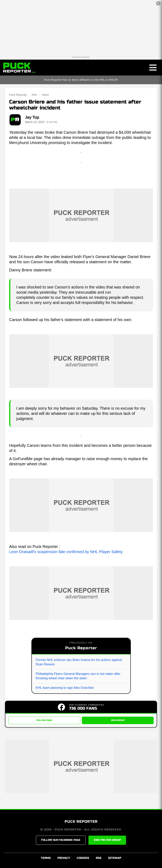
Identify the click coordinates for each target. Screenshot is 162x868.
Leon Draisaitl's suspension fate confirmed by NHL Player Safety (66, 552)
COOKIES (83, 858)
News (45, 95)
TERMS (46, 858)
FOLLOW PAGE (44, 720)
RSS (99, 858)
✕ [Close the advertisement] (158, 3)
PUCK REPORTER (81, 822)
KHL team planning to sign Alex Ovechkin (65, 688)
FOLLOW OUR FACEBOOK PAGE (61, 840)
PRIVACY (64, 858)
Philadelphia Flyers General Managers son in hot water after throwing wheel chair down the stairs (78, 676)
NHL (34, 95)
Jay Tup (32, 117)
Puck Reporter (18, 95)
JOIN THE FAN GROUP (107, 840)
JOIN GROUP (118, 720)
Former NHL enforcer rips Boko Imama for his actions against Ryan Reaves (79, 662)
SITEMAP (115, 858)
